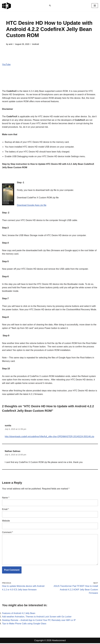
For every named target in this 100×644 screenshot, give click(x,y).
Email (6, 510)
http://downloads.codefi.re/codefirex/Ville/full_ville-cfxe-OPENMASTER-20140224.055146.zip (50, 437)
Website (6, 521)
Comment (7, 533)
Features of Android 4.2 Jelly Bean (19, 614)
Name (6, 498)
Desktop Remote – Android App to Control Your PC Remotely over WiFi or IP (39, 621)
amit (11, 44)
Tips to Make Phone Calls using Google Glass (24, 624)
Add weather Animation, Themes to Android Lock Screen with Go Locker (37, 617)
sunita (8, 426)
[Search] (50, 6)
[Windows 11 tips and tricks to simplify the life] (7, 6)
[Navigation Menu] (95, 6)
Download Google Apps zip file (32, 205)
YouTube (6, 64)
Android (36, 44)
